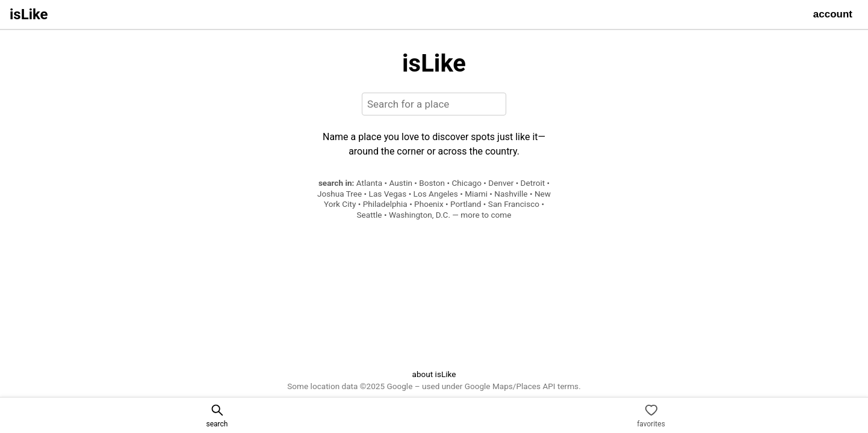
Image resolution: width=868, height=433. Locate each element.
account (833, 14)
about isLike (434, 374)
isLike (29, 14)
